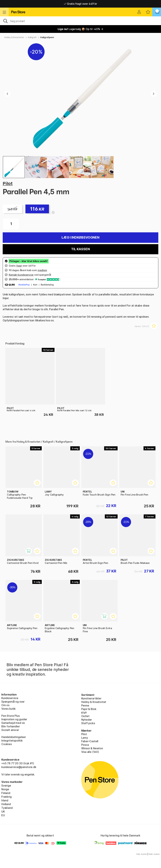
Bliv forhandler (11, 726)
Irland (5, 800)
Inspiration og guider (14, 719)
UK (3, 812)
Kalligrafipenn (47, 37)
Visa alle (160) (90, 752)
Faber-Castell (90, 741)
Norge (5, 789)
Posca (85, 745)
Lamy (85, 738)
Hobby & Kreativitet (14, 37)
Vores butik (8, 709)
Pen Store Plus (11, 716)
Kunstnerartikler (91, 698)
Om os (5, 705)
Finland (6, 793)
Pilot (8, 183)
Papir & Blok (89, 709)
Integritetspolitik (12, 741)
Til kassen (80, 249)
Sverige (6, 786)
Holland (6, 804)
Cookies (7, 744)
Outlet (85, 716)
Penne (85, 705)
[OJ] (80, 21)
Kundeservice (10, 698)
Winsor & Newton (92, 748)
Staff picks (88, 723)
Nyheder (87, 720)
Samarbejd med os (13, 723)
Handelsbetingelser (14, 737)
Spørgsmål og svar (13, 702)
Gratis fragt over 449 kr (80, 4)
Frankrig (6, 797)
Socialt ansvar (10, 730)
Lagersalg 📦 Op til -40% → (80, 29)
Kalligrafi (32, 37)
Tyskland (7, 808)
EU (3, 815)
